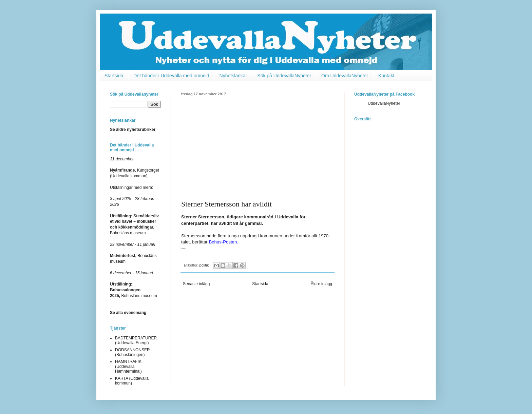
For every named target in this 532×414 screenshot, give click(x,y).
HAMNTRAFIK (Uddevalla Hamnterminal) (128, 366)
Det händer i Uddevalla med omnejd (171, 76)
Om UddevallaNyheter (345, 76)
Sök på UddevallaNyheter (284, 76)
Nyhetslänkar (233, 76)
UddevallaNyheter (384, 103)
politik (204, 265)
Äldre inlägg (321, 284)
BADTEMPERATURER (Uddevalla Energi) (136, 340)
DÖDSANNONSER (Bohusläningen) (132, 352)
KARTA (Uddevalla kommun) (132, 381)
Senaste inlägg (196, 284)
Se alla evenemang (128, 313)
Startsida (114, 76)
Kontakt (386, 76)
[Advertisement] (258, 147)
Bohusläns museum (134, 290)
